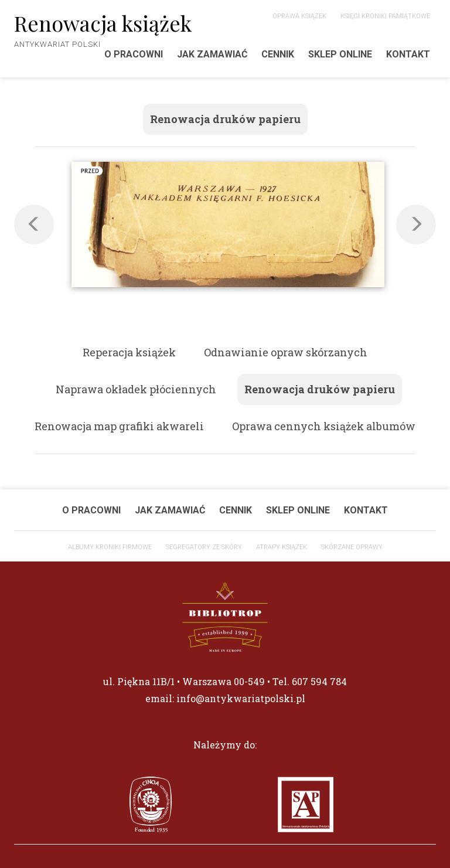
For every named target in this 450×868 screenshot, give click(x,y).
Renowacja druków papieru (225, 119)
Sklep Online (340, 54)
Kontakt (408, 54)
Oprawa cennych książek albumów (324, 426)
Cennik (278, 54)
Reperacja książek (129, 352)
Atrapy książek (282, 547)
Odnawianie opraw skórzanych (286, 352)
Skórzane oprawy (352, 547)
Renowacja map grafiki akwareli (119, 426)
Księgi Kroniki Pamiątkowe (385, 16)
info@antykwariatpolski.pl (241, 698)
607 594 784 (319, 681)
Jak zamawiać (212, 54)
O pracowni (91, 510)
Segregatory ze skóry (204, 547)
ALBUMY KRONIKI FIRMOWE (110, 547)
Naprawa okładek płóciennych (136, 389)
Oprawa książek (299, 16)
